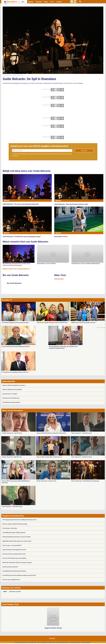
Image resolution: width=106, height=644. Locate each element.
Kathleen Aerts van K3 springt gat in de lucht (83, 323)
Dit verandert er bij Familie (10, 528)
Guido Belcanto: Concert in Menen (46, 264)
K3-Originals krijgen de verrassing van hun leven (15, 323)
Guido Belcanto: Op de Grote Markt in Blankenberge (86, 264)
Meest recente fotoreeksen (12, 410)
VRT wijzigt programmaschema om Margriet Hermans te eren (20, 520)
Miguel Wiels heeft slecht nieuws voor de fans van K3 (17, 541)
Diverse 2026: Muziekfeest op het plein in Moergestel (51, 433)
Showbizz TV (7, 300)
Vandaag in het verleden (11, 588)
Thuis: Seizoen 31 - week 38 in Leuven (12, 507)
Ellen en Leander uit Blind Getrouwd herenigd (15, 524)
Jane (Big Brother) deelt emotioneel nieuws (14, 571)
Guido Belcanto (59, 279)
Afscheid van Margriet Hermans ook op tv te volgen (17, 537)
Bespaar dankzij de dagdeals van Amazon (14, 385)
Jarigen (59, 2)
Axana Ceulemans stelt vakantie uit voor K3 (14, 550)
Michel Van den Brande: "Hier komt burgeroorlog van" (17, 563)
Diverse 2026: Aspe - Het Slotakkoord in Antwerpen (85, 481)
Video (46, 2)
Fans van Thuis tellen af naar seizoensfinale (14, 558)
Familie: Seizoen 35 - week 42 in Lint (46, 481)
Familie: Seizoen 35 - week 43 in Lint (12, 457)
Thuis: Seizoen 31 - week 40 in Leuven (81, 433)
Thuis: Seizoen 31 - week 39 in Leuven (82, 457)
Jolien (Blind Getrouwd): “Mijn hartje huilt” (14, 533)
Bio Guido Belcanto (14, 283)
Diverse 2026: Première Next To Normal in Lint (49, 457)
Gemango (88, 643)
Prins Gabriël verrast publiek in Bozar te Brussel (15, 372)
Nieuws (31, 2)
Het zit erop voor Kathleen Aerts (11, 580)
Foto (52, 2)
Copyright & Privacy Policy (48, 643)
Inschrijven (84, 151)
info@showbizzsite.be (62, 643)
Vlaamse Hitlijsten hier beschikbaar (12, 390)
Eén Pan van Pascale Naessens (11, 398)
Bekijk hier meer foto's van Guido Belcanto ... (17, 269)
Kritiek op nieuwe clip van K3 (10, 567)
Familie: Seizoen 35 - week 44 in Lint (12, 433)
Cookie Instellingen (75, 643)
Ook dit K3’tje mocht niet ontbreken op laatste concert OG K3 (19, 575)
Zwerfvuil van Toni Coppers (10, 394)
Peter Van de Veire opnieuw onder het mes (14, 554)
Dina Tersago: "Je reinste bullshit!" (12, 545)
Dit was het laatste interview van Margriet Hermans (16, 347)
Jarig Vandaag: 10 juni (10, 604)
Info (39, 643)
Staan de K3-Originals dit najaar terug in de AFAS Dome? (52, 323)
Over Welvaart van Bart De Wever (11, 402)
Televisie (39, 2)
